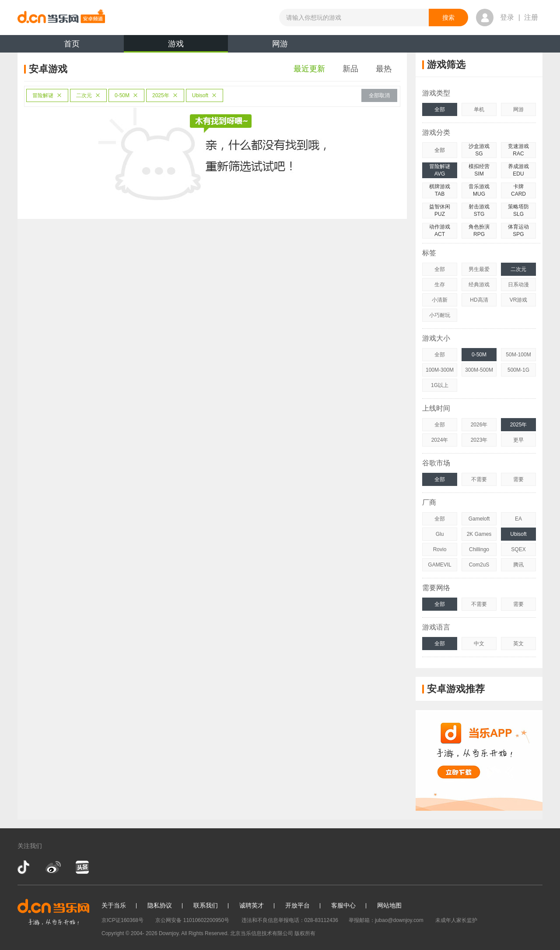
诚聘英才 (252, 905)
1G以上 (440, 385)
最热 (384, 69)
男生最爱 (479, 269)
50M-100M (518, 355)
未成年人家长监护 (456, 920)
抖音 (24, 867)
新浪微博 (53, 867)
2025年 (165, 95)
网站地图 (389, 905)
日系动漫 (518, 285)
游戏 (176, 46)
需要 (518, 479)
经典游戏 (479, 285)
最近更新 (309, 69)
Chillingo (479, 549)
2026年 (479, 425)
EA (518, 519)
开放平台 (297, 905)
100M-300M (440, 370)
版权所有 (305, 933)
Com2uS (479, 565)
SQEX (518, 549)
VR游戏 (519, 300)
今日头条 (82, 867)
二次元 (88, 95)
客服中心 (343, 905)
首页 (72, 44)
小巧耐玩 (440, 315)
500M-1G (518, 370)
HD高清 (479, 300)
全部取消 (379, 95)
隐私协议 (160, 905)
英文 (518, 644)
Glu (440, 534)
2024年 (440, 440)
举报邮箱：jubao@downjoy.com (386, 920)
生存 (440, 285)
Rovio (440, 549)
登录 (507, 17)
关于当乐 (114, 905)
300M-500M (479, 370)
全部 (440, 109)
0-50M (126, 95)
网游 (280, 44)
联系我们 (206, 905)
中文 (479, 644)
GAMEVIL (439, 565)
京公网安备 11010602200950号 (192, 920)
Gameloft (479, 519)
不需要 (479, 479)
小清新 (440, 300)
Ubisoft (205, 95)
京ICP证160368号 (122, 920)
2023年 (479, 440)
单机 (479, 109)
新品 (350, 69)
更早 (518, 440)
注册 (531, 17)
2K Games (479, 534)
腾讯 (518, 565)
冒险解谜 (47, 95)
